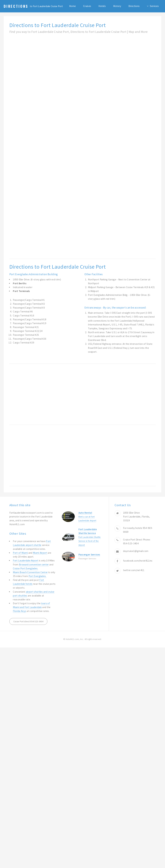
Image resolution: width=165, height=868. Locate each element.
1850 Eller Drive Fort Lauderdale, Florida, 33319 (136, 517)
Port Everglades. (37, 576)
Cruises (87, 6)
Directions (16, 6)
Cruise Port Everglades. (25, 568)
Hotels (102, 6)
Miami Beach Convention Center (30, 572)
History (117, 6)
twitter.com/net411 (134, 570)
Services (154, 6)
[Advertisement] (37, 71)
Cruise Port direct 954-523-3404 (28, 622)
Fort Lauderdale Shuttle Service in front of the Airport (90, 541)
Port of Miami (20, 553)
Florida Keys (19, 611)
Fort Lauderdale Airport (26, 561)
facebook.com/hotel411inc (138, 561)
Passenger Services (89, 555)
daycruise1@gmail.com (136, 551)
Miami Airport (40, 553)
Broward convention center (34, 565)
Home (72, 6)
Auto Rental (85, 513)
